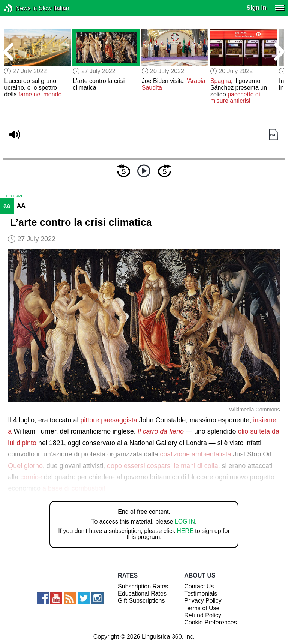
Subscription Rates (143, 586)
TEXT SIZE (14, 196)
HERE (185, 531)
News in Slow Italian (20, 8)
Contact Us (199, 586)
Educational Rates (142, 594)
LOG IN (185, 522)
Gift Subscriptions (141, 601)
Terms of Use (202, 608)
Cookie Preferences (211, 622)
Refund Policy (203, 615)
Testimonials (201, 594)
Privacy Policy (203, 601)
